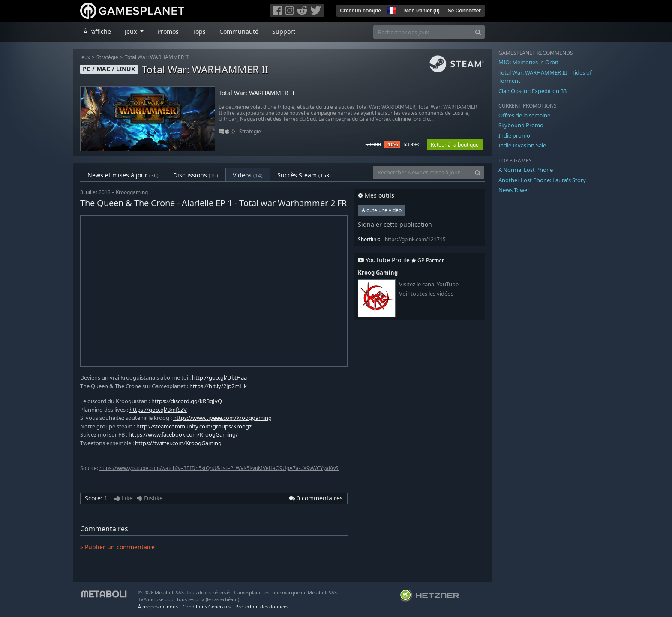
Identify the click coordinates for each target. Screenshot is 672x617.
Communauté (239, 31)
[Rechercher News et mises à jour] (422, 172)
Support (284, 31)
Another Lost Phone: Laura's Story (542, 180)
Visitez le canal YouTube (429, 284)
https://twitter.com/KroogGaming (178, 443)
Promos (168, 31)
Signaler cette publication (395, 224)
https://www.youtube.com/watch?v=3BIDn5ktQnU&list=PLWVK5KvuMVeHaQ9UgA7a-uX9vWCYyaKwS (219, 468)
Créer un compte (361, 11)
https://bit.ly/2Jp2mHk (218, 386)
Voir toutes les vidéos (426, 294)
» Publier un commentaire (117, 547)
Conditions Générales (207, 607)
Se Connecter (464, 11)
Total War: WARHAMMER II (157, 57)
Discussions (196, 175)
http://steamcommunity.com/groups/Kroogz (194, 426)
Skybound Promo (521, 125)
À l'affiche (97, 31)
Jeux (85, 57)
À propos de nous (158, 607)
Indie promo (514, 135)
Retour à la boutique (455, 145)
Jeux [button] (132, 31)
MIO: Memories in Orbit (528, 62)
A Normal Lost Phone (526, 170)
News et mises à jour (123, 175)
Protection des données (262, 607)
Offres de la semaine (524, 115)
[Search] (478, 32)
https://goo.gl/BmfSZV (158, 410)
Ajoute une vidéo (382, 210)
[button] (390, 9)
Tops (199, 31)
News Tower (514, 190)
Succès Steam (304, 175)
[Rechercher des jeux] (423, 32)
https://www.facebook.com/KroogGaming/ (183, 434)
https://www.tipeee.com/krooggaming (222, 418)
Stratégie (107, 57)
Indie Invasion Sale (522, 145)
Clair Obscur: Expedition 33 (532, 91)
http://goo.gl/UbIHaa (219, 377)
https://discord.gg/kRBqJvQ (187, 401)
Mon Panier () (422, 11)
